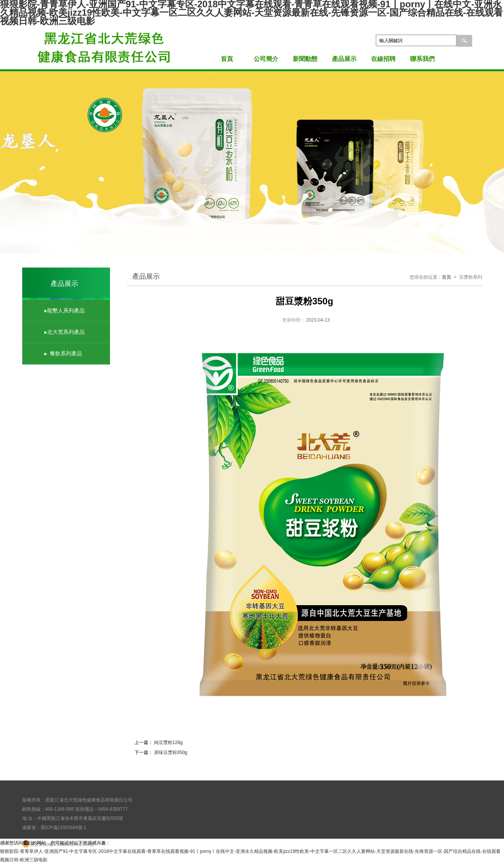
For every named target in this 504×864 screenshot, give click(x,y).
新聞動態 (305, 59)
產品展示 (344, 59)
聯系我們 (422, 59)
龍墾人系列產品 (66, 310)
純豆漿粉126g (168, 742)
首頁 (227, 59)
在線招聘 (383, 59)
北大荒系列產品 (66, 332)
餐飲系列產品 (66, 353)
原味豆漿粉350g (171, 752)
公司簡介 (266, 59)
